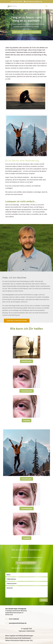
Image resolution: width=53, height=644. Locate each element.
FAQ (31, 640)
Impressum (22, 631)
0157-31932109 (17, 2)
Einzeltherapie (26, 361)
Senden (44, 600)
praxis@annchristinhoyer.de (18, 623)
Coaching (26, 421)
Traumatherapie (27, 391)
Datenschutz (31, 631)
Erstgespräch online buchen (27, 563)
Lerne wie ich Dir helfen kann (17, 321)
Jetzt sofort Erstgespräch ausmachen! (26, 32)
